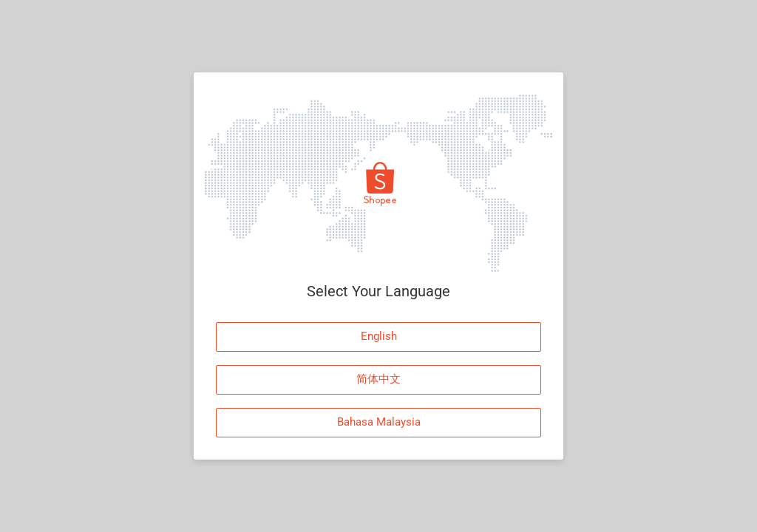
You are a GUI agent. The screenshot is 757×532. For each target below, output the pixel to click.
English (379, 336)
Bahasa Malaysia (379, 422)
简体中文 (378, 379)
